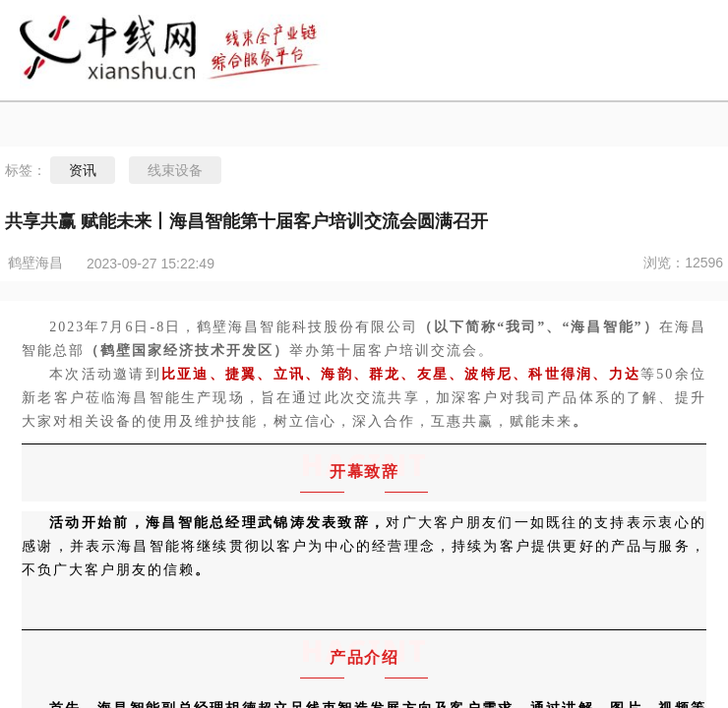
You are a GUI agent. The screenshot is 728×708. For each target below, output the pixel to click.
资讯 (83, 170)
